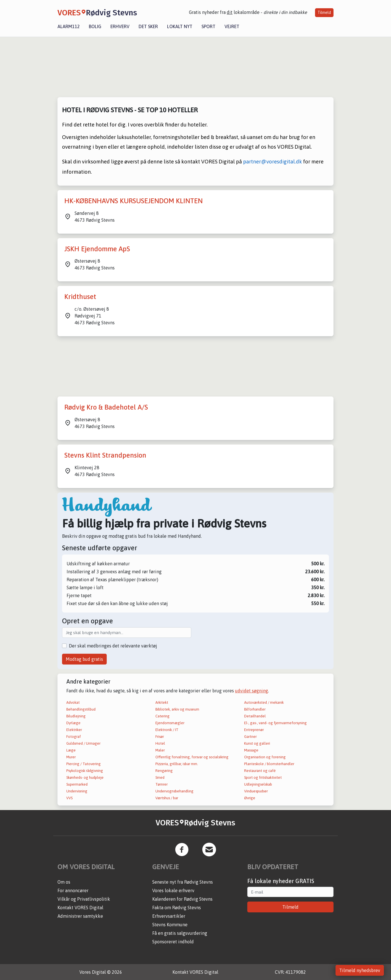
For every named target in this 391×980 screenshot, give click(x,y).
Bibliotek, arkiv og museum (177, 709)
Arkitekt (162, 702)
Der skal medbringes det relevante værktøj (113, 646)
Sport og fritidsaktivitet (263, 777)
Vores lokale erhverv (173, 890)
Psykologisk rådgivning (85, 771)
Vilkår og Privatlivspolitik (84, 899)
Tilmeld (324, 13)
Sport (208, 26)
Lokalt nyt (180, 26)
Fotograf (74, 737)
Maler (160, 750)
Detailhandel (255, 716)
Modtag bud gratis (84, 659)
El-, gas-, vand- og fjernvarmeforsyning (275, 723)
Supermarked (77, 784)
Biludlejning (76, 716)
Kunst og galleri (257, 743)
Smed (160, 777)
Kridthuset (80, 297)
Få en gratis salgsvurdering (180, 933)
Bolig (95, 26)
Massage (251, 750)
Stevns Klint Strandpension (105, 455)
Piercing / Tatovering (84, 764)
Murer (71, 757)
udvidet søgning (252, 691)
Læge (71, 750)
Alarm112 (69, 26)
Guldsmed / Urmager (83, 743)
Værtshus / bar (167, 798)
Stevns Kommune (170, 925)
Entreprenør (254, 730)
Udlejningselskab (258, 784)
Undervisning (77, 791)
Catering (162, 716)
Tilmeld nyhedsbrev (360, 970)
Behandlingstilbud (81, 709)
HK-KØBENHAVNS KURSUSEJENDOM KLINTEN (133, 201)
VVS (69, 798)
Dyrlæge (73, 723)
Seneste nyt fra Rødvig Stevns (183, 882)
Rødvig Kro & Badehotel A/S (106, 407)
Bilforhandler (255, 709)
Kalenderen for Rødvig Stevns (182, 899)
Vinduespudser (256, 791)
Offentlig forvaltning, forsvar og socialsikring (192, 757)
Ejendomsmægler (170, 723)
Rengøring (164, 771)
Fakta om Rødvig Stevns (177, 908)
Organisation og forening (265, 757)
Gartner (250, 737)
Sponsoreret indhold (173, 942)
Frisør (160, 737)
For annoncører (73, 890)
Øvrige (250, 798)
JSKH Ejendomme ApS (97, 249)
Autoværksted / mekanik (264, 702)
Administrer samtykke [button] (80, 916)
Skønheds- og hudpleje (85, 777)
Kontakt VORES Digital (80, 908)
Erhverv (120, 26)
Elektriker (74, 730)
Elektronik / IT (167, 730)
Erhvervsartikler (169, 916)
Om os (64, 882)
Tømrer (161, 784)
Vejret (232, 26)
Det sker (148, 26)
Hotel (160, 743)
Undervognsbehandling (174, 791)
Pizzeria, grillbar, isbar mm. (177, 764)
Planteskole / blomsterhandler (269, 764)
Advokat (73, 702)
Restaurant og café (260, 771)
